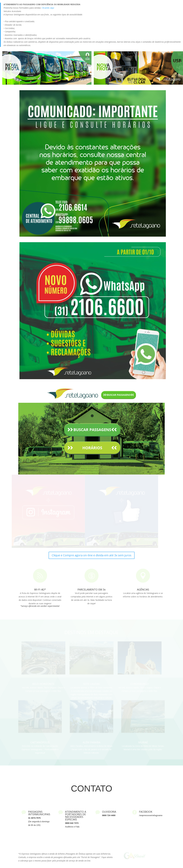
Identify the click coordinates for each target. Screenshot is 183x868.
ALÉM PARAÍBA (91, 742)
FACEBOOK (146, 812)
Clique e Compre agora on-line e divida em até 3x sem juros (92, 555)
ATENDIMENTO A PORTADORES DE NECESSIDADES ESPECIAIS (76, 816)
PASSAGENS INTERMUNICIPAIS (39, 813)
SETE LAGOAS (91, 684)
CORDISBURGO (140, 684)
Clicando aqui (48, 8)
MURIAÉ (143, 742)
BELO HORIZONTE (43, 684)
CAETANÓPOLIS (40, 742)
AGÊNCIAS (143, 589)
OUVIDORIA (109, 812)
